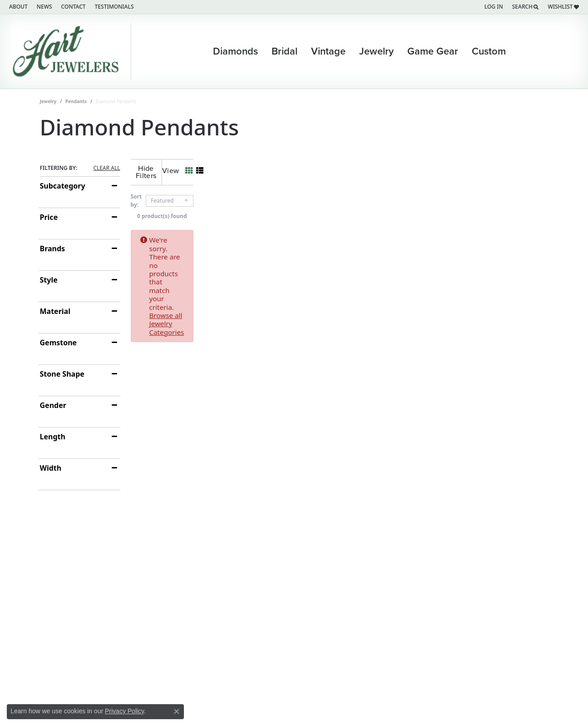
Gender (53, 405)
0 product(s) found (340, 209)
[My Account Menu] (494, 7)
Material (55, 311)
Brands (53, 249)
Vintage (328, 51)
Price (49, 217)
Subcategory (63, 186)
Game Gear (433, 51)
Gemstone (59, 343)
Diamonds (235, 51)
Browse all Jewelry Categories (390, 233)
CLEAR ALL (106, 168)
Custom (489, 51)
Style (49, 280)
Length (53, 437)
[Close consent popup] (177, 711)
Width (51, 468)
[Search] (526, 7)
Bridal (284, 51)
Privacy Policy (124, 711)
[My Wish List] (563, 7)
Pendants (76, 101)
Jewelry (376, 51)
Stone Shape (62, 374)
